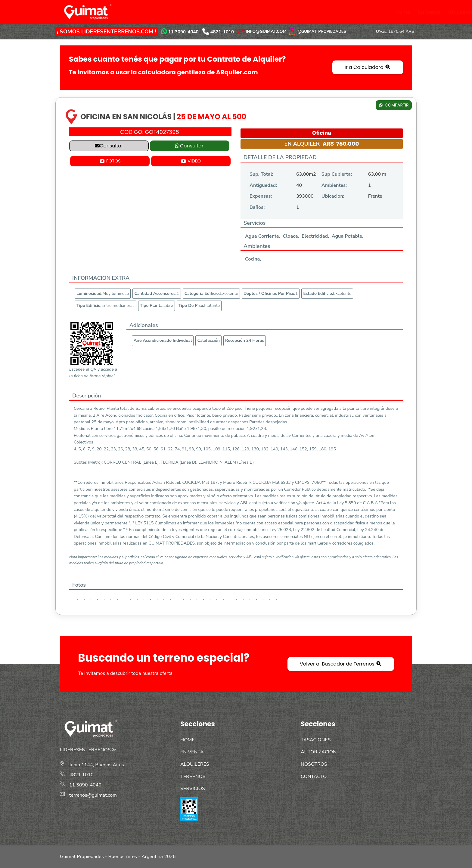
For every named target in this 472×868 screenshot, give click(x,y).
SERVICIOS (193, 789)
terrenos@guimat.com (93, 795)
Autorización (317, 12)
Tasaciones (280, 12)
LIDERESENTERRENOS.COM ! (119, 32)
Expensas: (261, 196)
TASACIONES (316, 740)
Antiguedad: (263, 185)
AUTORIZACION (319, 752)
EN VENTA (192, 752)
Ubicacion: (333, 196)
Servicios (248, 12)
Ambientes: (334, 185)
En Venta (155, 12)
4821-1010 (222, 32)
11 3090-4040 (183, 32)
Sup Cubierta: (337, 174)
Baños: (257, 207)
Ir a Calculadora (368, 67)
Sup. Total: (261, 174)
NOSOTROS (314, 764)
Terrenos (218, 12)
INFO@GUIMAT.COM (266, 31)
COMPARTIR (394, 105)
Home (129, 12)
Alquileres (187, 12)
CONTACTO (314, 777)
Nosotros (351, 12)
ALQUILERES (195, 764)
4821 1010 (81, 775)
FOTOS (110, 161)
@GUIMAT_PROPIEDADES (317, 32)
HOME (187, 740)
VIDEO (191, 161)
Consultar (109, 146)
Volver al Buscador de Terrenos (341, 664)
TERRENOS (193, 777)
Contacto (381, 12)
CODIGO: (149, 132)
